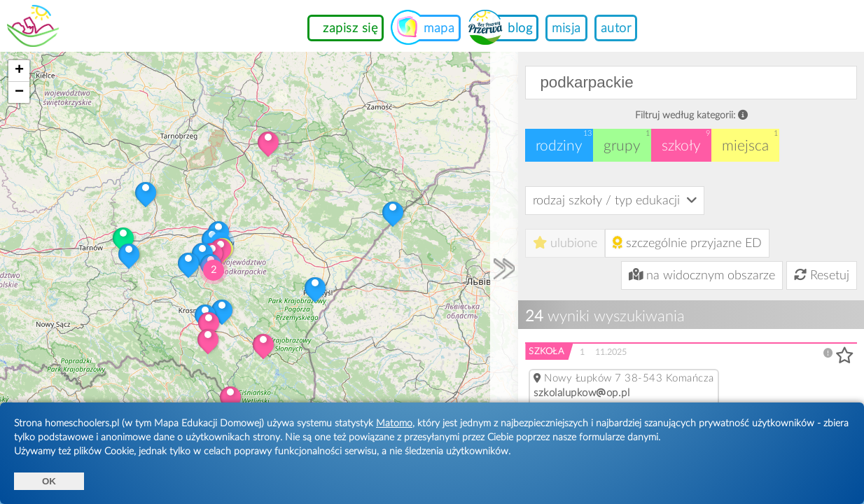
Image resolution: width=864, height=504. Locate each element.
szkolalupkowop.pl (581, 393)
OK (49, 481)
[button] (268, 142)
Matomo (394, 423)
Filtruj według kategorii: (691, 115)
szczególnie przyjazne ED (687, 243)
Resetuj (822, 275)
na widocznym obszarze (702, 275)
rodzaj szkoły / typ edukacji (615, 200)
